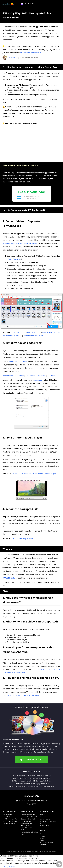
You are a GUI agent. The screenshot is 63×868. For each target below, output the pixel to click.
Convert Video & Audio (28, 815)
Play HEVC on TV (34, 332)
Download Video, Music (28, 819)
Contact (42, 838)
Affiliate (42, 840)
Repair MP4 (18, 538)
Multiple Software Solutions (29, 832)
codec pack (39, 380)
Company (42, 836)
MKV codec (19, 376)
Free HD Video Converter (10, 821)
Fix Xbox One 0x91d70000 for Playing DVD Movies (31, 784)
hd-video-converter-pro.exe (30, 53)
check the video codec (18, 362)
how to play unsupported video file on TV (23, 695)
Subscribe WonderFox (46, 843)
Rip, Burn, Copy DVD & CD (29, 817)
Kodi (22, 834)
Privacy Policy (11, 851)
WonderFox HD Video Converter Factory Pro (20, 243)
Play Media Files (26, 821)
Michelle (12, 58)
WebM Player (51, 474)
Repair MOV (28, 538)
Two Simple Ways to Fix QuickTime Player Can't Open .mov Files (32, 787)
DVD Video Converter (9, 823)
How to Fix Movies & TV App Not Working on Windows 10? (31, 775)
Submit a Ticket (44, 826)
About (41, 834)
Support (42, 815)
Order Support (44, 817)
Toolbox (23, 830)
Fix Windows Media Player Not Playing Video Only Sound (31, 781)
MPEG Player (38, 474)
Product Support (45, 819)
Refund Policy (44, 845)
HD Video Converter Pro (10, 819)
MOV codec (30, 376)
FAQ (41, 823)
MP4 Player (27, 474)
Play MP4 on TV (49, 332)
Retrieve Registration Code (48, 821)
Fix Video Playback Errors (34, 335)
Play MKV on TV (19, 332)
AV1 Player (16, 474)
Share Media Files (26, 823)
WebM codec (8, 376)
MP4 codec (41, 376)
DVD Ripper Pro (7, 815)
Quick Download (15, 259)
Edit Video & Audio (27, 828)
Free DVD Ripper (8, 817)
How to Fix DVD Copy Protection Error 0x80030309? (31, 778)
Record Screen (25, 826)
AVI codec (51, 376)
